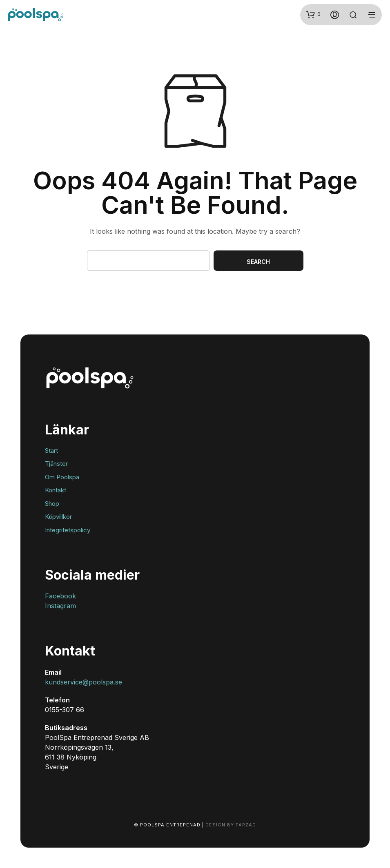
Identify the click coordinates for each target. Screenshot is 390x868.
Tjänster (56, 464)
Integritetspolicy (68, 530)
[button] (313, 14)
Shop (52, 504)
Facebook (60, 596)
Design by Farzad (231, 825)
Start (51, 451)
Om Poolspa (62, 477)
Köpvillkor (58, 517)
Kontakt (56, 490)
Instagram (60, 606)
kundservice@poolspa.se (84, 682)
